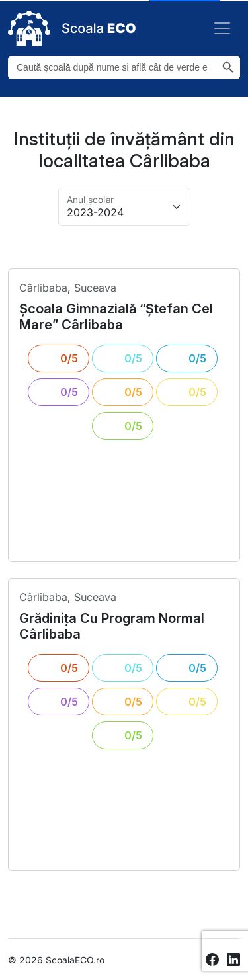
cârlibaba (43, 288)
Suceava (95, 288)
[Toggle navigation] (222, 28)
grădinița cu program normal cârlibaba (112, 626)
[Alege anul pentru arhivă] (124, 207)
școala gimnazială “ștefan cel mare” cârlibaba (116, 317)
